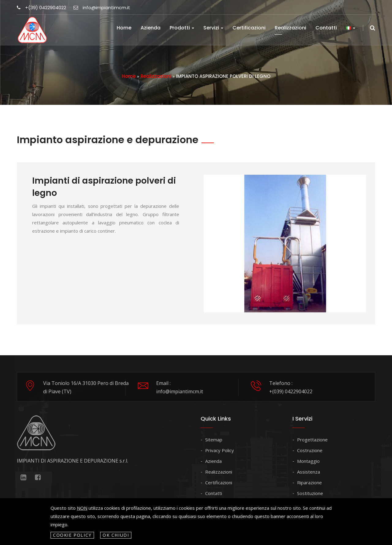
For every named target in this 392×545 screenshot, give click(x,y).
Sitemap (214, 440)
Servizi (213, 28)
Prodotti (182, 28)
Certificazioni (249, 28)
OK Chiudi (116, 535)
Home (124, 28)
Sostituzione (310, 493)
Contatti (326, 28)
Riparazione (309, 482)
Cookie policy (72, 535)
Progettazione (312, 440)
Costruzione (310, 450)
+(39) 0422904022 (41, 8)
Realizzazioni (290, 28)
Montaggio (308, 461)
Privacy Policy (220, 450)
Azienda (151, 28)
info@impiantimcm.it (102, 8)
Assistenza (309, 472)
